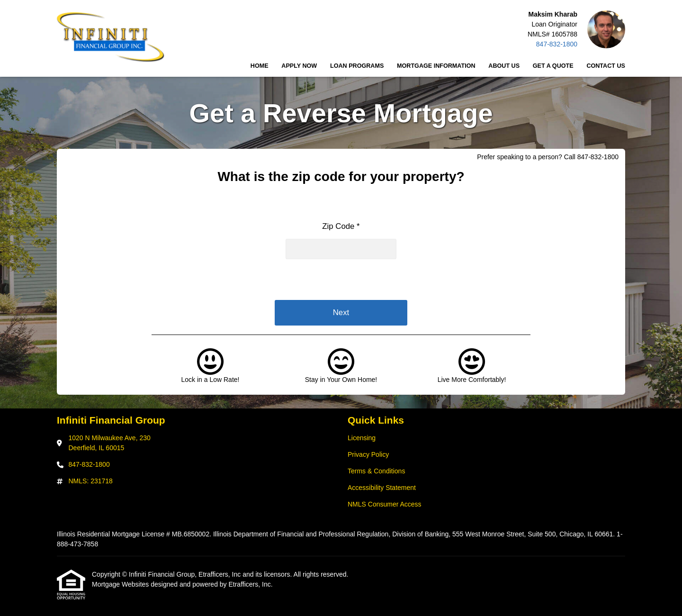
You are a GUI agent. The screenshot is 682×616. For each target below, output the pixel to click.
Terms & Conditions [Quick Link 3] (376, 471)
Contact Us (606, 66)
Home (260, 66)
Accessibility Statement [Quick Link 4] (382, 488)
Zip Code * (341, 226)
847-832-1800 (557, 44)
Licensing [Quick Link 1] (362, 438)
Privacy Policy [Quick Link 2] (368, 454)
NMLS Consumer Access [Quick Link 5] (385, 504)
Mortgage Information (436, 66)
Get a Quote (553, 66)
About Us (504, 66)
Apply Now (299, 66)
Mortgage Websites (121, 584)
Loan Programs (357, 66)
